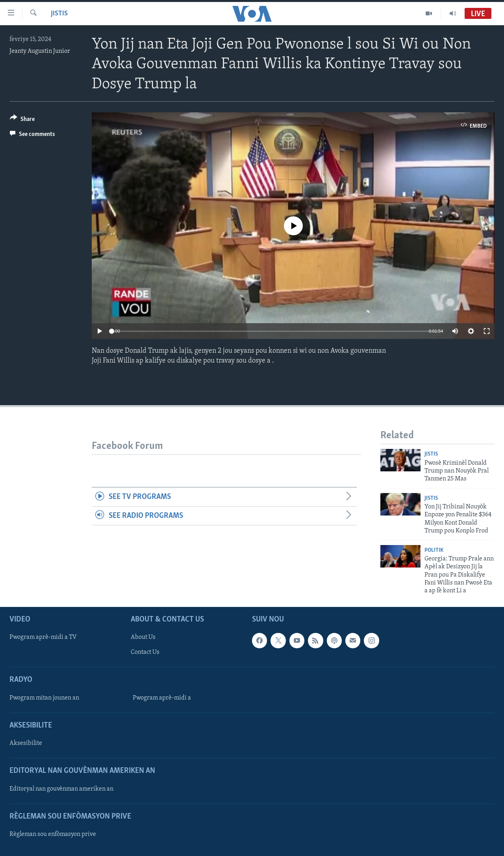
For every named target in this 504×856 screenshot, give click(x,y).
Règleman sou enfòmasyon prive (53, 834)
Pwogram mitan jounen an (44, 698)
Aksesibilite (26, 743)
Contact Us (145, 652)
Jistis (59, 14)
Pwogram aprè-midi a (162, 698)
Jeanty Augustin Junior (40, 51)
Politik (434, 550)
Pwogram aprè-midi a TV (43, 637)
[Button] (22, 120)
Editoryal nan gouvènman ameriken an (61, 789)
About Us (143, 637)
